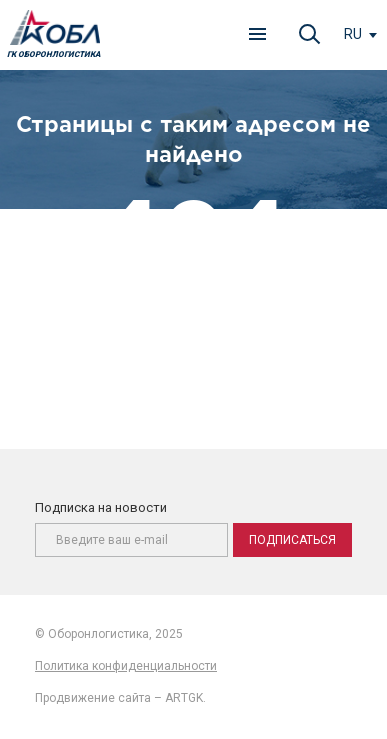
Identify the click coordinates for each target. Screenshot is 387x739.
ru (353, 34)
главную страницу (259, 336)
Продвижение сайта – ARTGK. (120, 698)
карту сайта (251, 358)
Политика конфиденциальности (126, 666)
